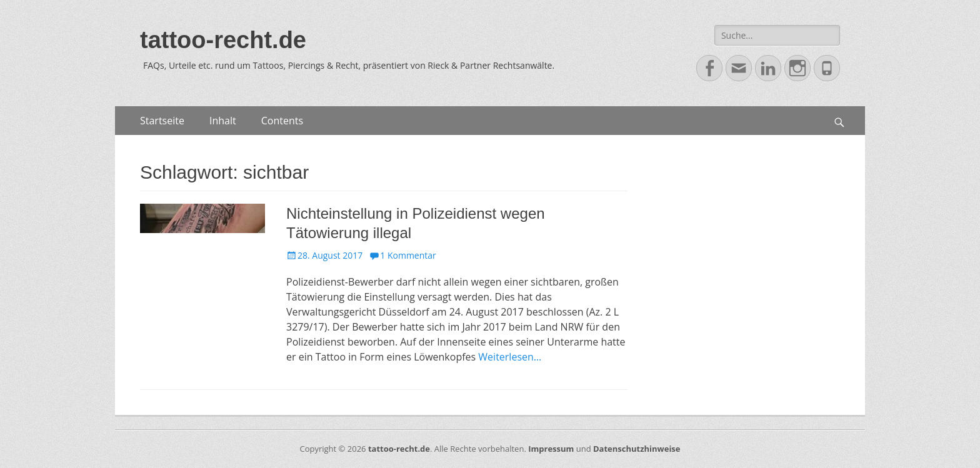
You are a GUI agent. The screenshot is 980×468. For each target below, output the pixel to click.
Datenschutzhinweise (637, 449)
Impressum (551, 449)
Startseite (162, 121)
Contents (282, 121)
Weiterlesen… (510, 357)
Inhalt (223, 121)
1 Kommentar (408, 255)
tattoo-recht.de (223, 40)
